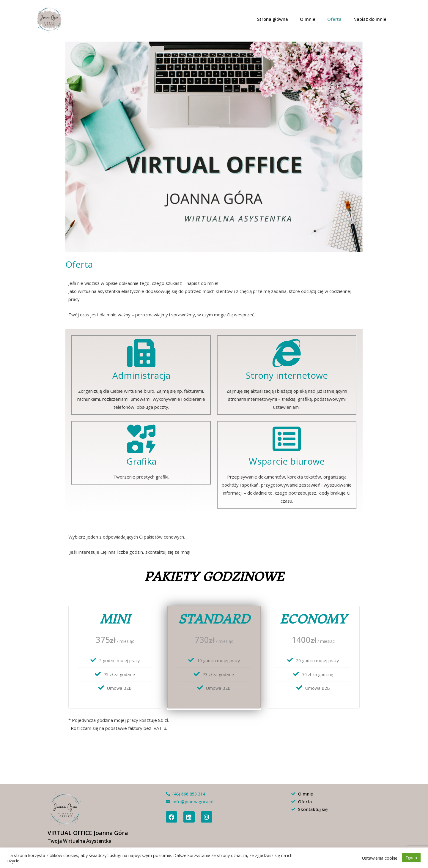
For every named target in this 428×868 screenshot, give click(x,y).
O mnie (315, 19)
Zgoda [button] (411, 858)
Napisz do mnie (371, 19)
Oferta (339, 19)
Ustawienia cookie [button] (380, 858)
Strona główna (283, 19)
